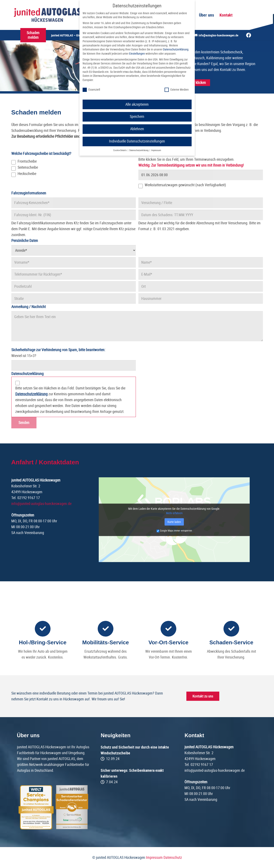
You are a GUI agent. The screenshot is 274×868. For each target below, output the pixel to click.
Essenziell (91, 90)
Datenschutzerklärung (176, 49)
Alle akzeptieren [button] (137, 104)
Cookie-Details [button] (120, 150)
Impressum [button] (156, 150)
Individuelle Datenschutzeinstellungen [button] (137, 141)
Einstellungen (137, 54)
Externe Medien (177, 90)
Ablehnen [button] (137, 129)
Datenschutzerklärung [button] (139, 150)
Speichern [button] (137, 117)
